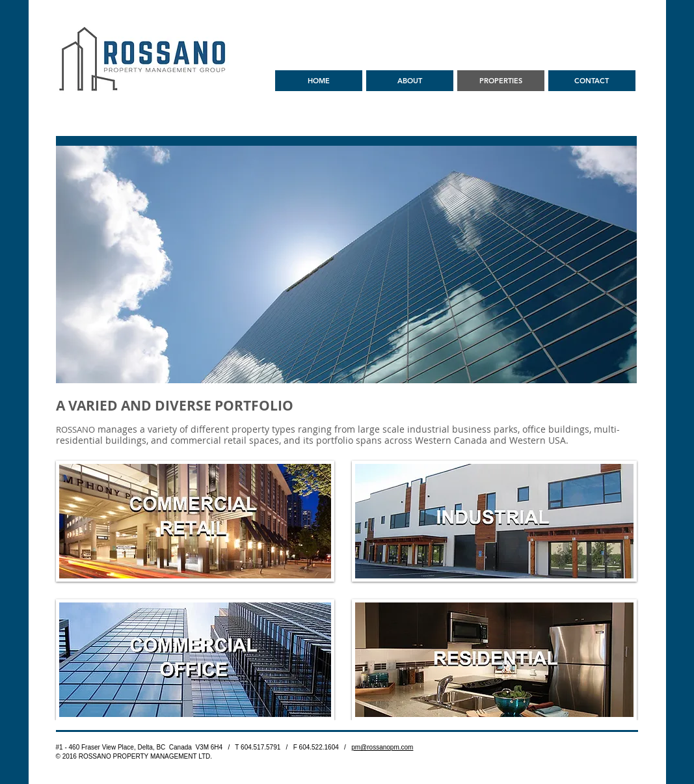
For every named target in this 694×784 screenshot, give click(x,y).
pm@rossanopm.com (382, 747)
